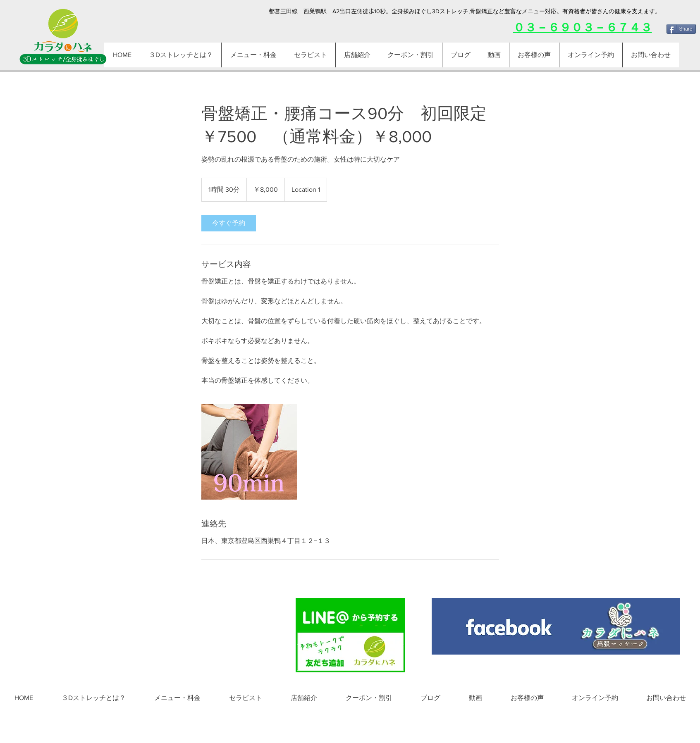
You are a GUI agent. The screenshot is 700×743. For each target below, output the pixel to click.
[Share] (681, 29)
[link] (229, 223)
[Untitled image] (249, 452)
